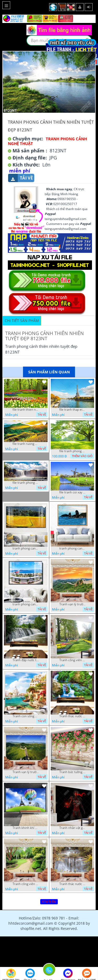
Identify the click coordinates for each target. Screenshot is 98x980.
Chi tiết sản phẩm (22, 321)
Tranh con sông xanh (26, 716)
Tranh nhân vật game (72, 828)
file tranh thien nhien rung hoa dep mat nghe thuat (26, 410)
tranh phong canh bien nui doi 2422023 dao (72, 548)
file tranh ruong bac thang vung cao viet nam (26, 444)
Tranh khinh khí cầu (26, 828)
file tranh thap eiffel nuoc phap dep (72, 410)
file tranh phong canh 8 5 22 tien (26, 483)
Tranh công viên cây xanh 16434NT (26, 884)
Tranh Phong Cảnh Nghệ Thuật (47, 141)
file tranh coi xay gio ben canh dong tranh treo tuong (72, 492)
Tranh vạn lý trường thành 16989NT (72, 604)
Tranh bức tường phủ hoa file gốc (72, 772)
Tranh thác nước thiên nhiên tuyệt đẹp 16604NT (72, 716)
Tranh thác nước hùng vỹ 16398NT (72, 884)
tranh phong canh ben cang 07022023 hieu (26, 604)
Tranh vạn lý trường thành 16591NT (26, 772)
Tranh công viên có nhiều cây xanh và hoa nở (72, 660)
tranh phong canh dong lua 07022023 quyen (26, 548)
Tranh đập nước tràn (26, 660)
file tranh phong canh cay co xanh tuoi (72, 451)
